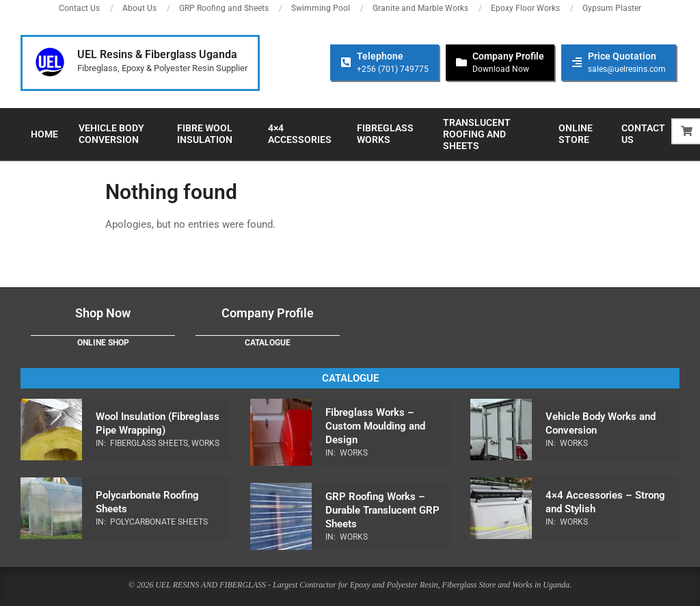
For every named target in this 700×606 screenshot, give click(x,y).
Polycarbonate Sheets (159, 522)
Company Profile (268, 313)
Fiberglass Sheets (149, 443)
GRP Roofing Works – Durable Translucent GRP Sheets (382, 510)
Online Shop (103, 343)
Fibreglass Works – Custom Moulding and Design (375, 426)
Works (205, 443)
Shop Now (103, 313)
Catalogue (268, 343)
